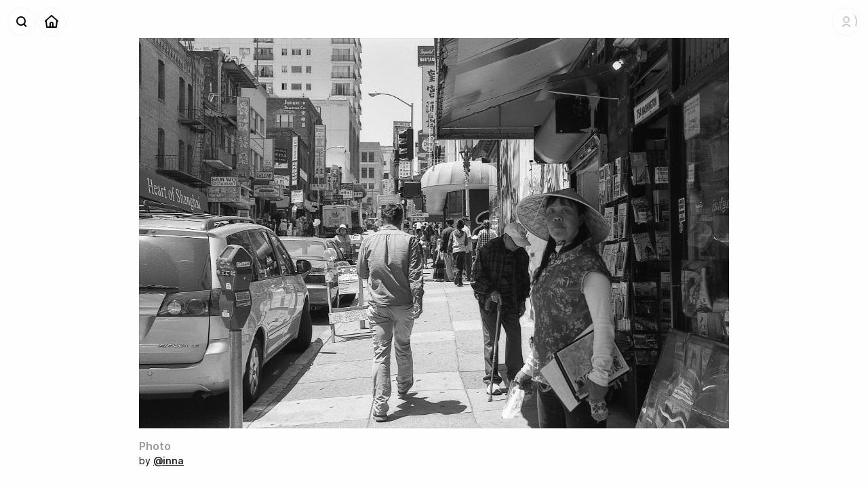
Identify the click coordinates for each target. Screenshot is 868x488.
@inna (169, 461)
